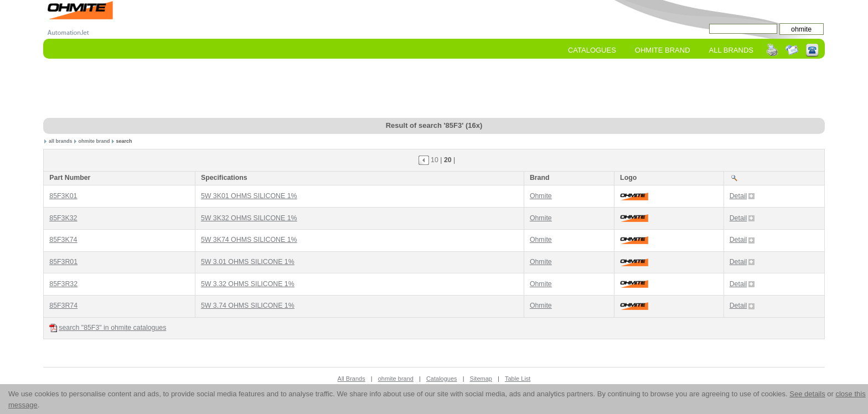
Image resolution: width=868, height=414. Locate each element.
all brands (61, 141)
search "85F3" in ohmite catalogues (108, 328)
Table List (518, 379)
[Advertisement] (434, 89)
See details (807, 394)
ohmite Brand (663, 50)
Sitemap (481, 379)
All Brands (731, 50)
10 (435, 160)
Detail (742, 196)
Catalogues (592, 50)
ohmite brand (94, 141)
